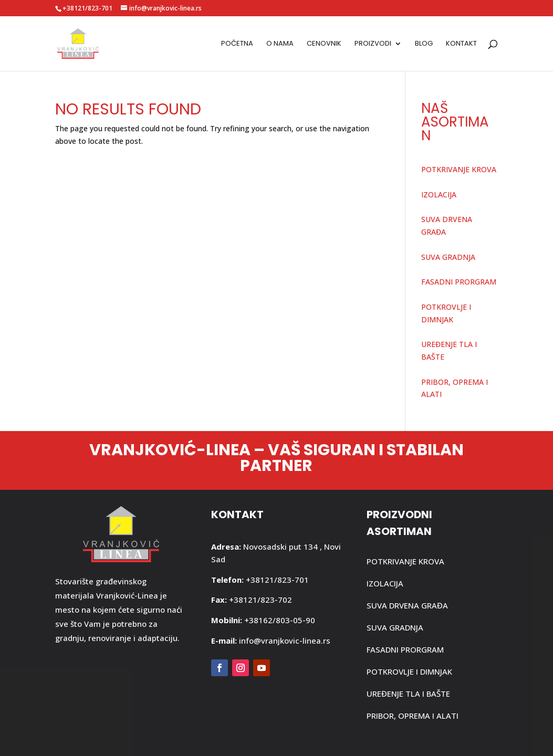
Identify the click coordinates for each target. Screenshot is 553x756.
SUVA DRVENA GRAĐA (407, 605)
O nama (280, 44)
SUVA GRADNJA (448, 257)
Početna (237, 44)
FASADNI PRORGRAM (459, 282)
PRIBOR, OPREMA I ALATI (413, 716)
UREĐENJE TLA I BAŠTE (408, 694)
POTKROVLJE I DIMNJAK (409, 671)
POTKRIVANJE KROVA (459, 169)
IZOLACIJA (439, 195)
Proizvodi (373, 44)
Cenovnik (324, 44)
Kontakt (461, 44)
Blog (424, 44)
